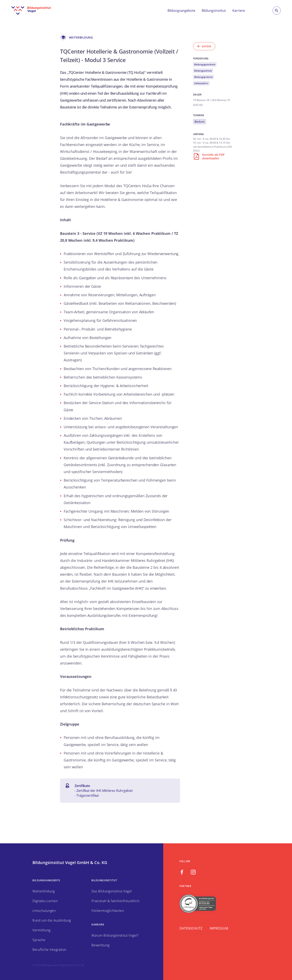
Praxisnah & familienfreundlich (115, 901)
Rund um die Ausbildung (52, 920)
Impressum (219, 928)
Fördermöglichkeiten (108, 911)
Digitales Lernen (45, 901)
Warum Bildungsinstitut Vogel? (115, 935)
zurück (204, 46)
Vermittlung (41, 930)
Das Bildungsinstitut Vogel (112, 891)
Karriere (239, 11)
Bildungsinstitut (214, 11)
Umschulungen (44, 911)
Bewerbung (100, 945)
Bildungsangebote (181, 11)
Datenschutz (191, 928)
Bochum (200, 122)
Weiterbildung (43, 891)
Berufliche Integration (49, 950)
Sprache (39, 940)
